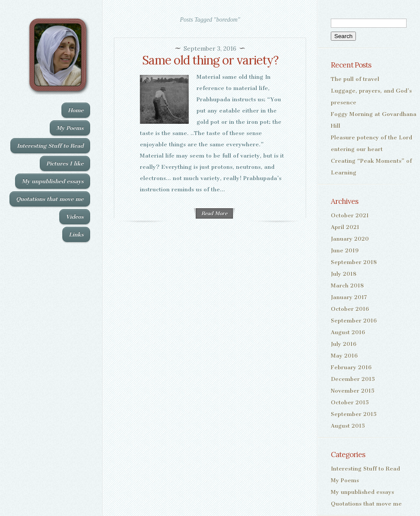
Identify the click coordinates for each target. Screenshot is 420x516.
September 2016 (354, 321)
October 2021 (350, 215)
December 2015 (353, 379)
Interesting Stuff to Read (50, 146)
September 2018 (354, 262)
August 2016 (348, 332)
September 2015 (354, 414)
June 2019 (345, 250)
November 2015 (353, 391)
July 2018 (344, 274)
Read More (214, 213)
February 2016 (351, 367)
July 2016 (344, 344)
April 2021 (345, 227)
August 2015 (348, 426)
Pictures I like (65, 163)
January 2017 (349, 297)
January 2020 (350, 239)
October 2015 (350, 402)
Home (76, 110)
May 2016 (344, 356)
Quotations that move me (50, 199)
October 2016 (350, 309)
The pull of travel (355, 79)
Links (76, 234)
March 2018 (347, 285)
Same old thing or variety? (210, 60)
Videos (75, 217)
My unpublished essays (53, 181)
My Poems (70, 128)
